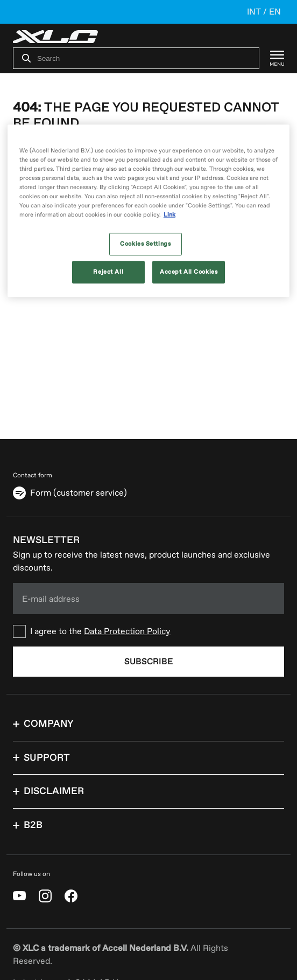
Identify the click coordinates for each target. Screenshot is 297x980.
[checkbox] (148, 631)
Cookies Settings (145, 244)
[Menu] (272, 58)
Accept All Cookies (189, 272)
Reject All (108, 272)
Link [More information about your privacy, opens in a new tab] (169, 215)
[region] (148, 211)
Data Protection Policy (127, 631)
